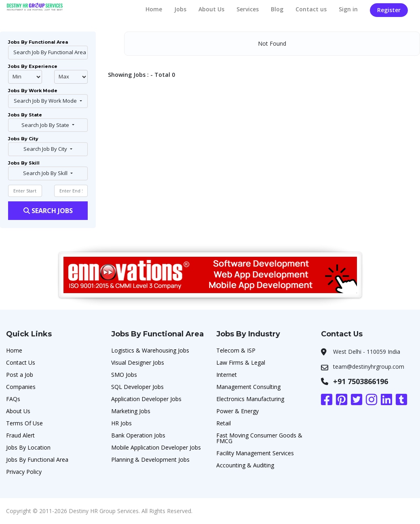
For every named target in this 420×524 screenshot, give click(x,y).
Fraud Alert (20, 435)
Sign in (348, 9)
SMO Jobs (124, 375)
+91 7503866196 (361, 381)
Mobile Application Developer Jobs (156, 447)
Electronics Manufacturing (250, 399)
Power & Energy (237, 411)
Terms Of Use (24, 423)
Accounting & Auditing (245, 465)
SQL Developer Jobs (137, 387)
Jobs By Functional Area (37, 460)
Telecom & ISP (236, 350)
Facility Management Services (255, 453)
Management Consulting (248, 387)
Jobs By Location (28, 447)
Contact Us (21, 362)
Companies (21, 387)
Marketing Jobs (131, 411)
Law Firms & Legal (241, 362)
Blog (277, 9)
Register (389, 10)
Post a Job (20, 375)
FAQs (13, 399)
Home (154, 9)
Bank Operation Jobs (138, 435)
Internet (227, 375)
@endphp (71, 77)
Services (248, 9)
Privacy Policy (24, 472)
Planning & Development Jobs (150, 460)
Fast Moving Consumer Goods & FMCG (259, 438)
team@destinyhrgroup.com (369, 367)
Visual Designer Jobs (138, 362)
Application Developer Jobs (146, 399)
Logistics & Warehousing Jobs (150, 350)
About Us (211, 9)
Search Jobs (48, 211)
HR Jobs (121, 423)
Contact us (311, 9)
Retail (224, 423)
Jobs (180, 9)
